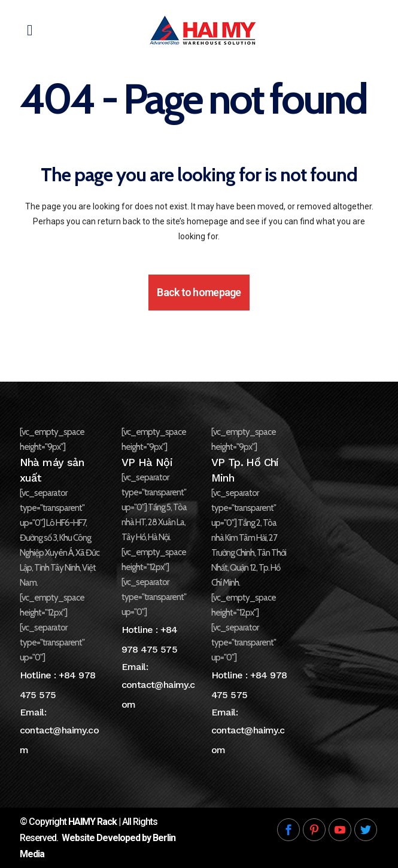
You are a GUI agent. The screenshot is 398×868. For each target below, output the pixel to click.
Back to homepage (199, 292)
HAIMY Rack (92, 822)
